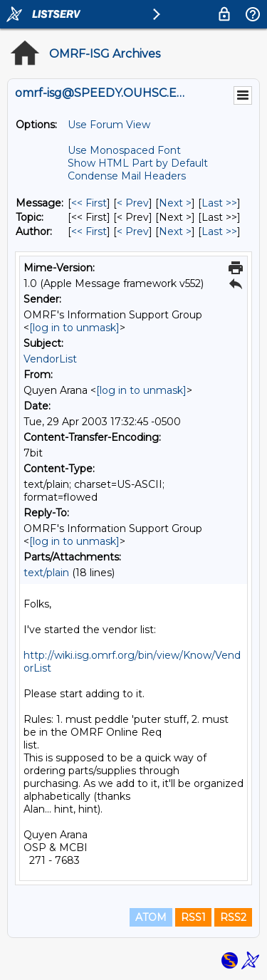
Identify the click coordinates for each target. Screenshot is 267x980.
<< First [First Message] (89, 203)
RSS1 (193, 917)
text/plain (46, 573)
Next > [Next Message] (175, 203)
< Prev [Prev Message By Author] (133, 231)
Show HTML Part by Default (138, 163)
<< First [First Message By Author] (89, 231)
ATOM (151, 917)
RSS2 (233, 917)
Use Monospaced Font (124, 150)
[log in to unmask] (74, 328)
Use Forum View (109, 125)
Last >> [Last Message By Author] (219, 231)
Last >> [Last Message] (219, 203)
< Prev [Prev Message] (133, 203)
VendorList (50, 359)
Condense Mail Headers (127, 176)
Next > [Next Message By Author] (175, 231)
